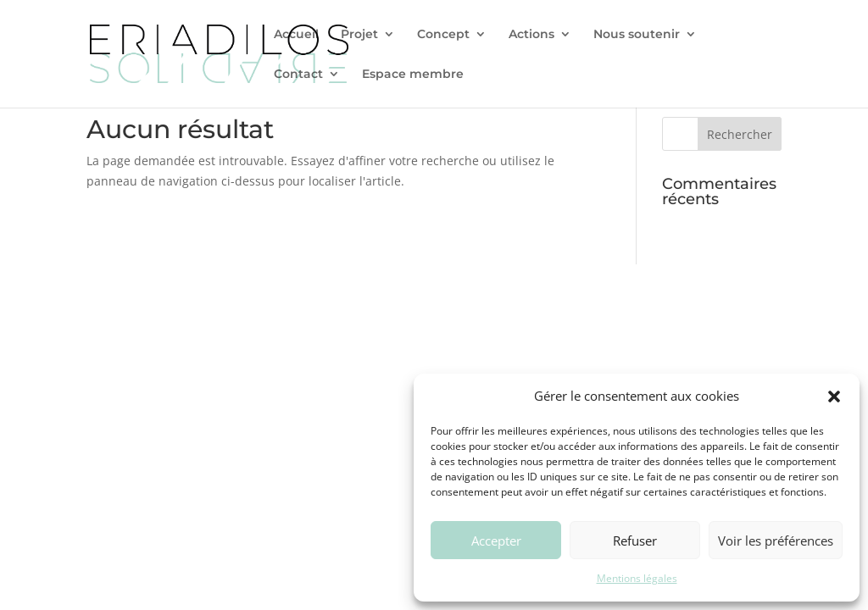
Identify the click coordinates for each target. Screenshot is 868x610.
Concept (443, 35)
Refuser (635, 541)
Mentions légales (637, 578)
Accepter (496, 541)
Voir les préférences (776, 541)
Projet (359, 35)
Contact (298, 75)
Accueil (296, 35)
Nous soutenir (637, 35)
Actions (531, 35)
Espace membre (413, 75)
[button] (834, 396)
